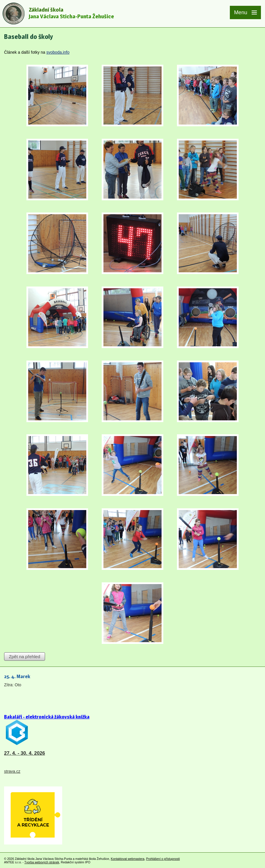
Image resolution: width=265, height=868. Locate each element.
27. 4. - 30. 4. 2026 (25, 753)
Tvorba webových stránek (42, 862)
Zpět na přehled (24, 657)
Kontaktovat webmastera (128, 859)
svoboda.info (58, 52)
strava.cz (12, 771)
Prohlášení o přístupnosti (163, 859)
